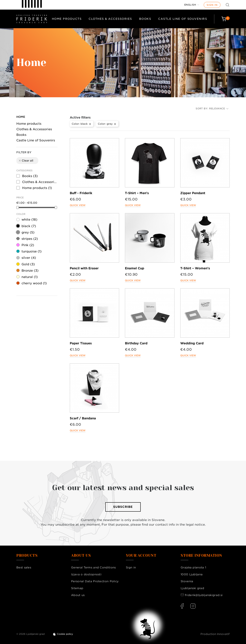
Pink (28, 245)
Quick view (78, 205)
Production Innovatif (215, 634)
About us (78, 595)
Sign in (212, 5)
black (29, 226)
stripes (30, 239)
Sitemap (77, 588)
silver (29, 258)
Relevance (219, 108)
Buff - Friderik (81, 193)
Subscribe (123, 507)
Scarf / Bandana (83, 418)
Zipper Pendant (193, 193)
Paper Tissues (81, 343)
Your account (141, 556)
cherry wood (34, 283)
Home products (67, 19)
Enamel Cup (135, 268)
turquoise (32, 251)
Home (21, 117)
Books (145, 19)
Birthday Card (136, 343)
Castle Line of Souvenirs (183, 19)
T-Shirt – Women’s (195, 268)
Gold (28, 264)
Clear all (26, 161)
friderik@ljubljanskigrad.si (204, 595)
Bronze (30, 271)
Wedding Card (192, 343)
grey (28, 232)
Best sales (24, 567)
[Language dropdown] (192, 5)
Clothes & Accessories (110, 19)
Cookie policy (65, 634)
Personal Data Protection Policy (95, 581)
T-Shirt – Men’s (137, 193)
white (29, 220)
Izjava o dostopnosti (86, 574)
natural (30, 277)
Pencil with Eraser (84, 268)
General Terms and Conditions (93, 567)
